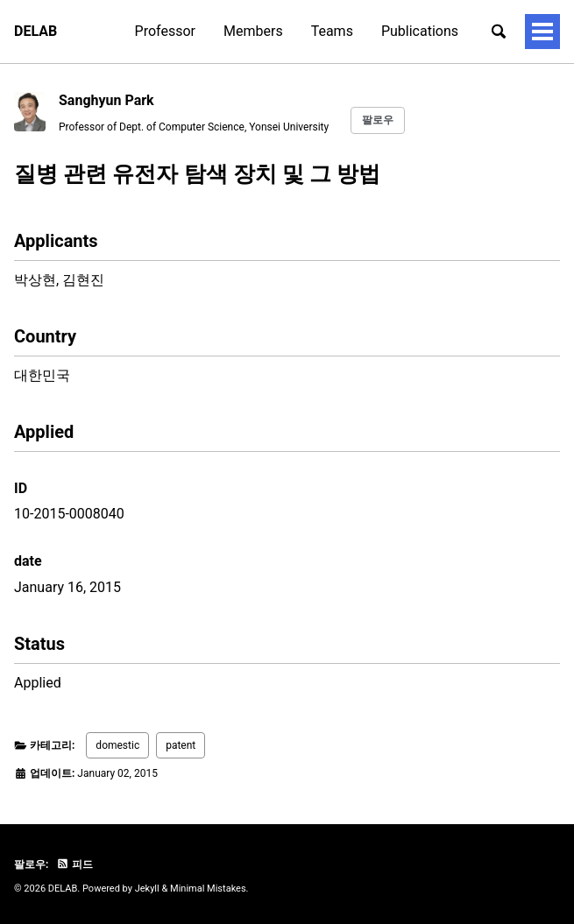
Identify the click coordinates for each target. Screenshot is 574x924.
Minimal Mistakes (208, 889)
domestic (117, 745)
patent (181, 745)
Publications (420, 31)
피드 (74, 864)
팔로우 (378, 120)
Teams (332, 31)
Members (253, 31)
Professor (165, 31)
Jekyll (147, 889)
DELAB (35, 31)
